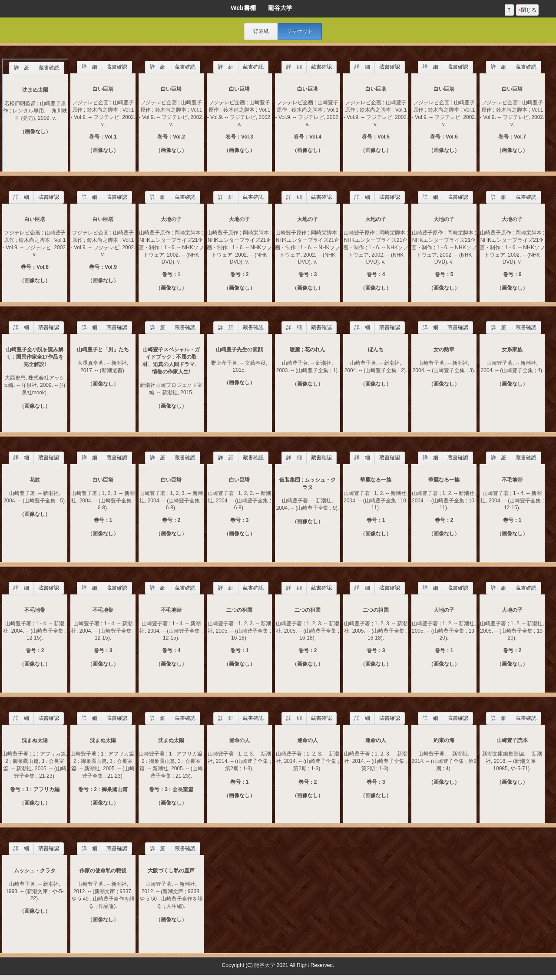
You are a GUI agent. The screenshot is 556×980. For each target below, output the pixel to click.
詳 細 (22, 68)
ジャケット (300, 31)
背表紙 (261, 31)
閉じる (527, 10)
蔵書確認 (49, 68)
